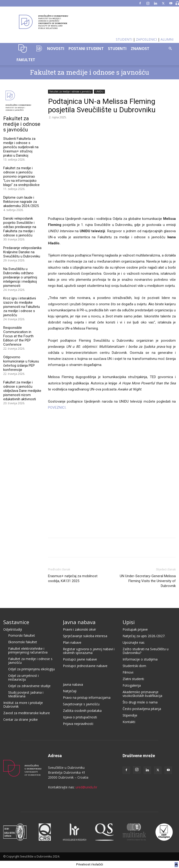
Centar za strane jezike (21, 719)
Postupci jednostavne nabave (85, 666)
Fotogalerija (132, 685)
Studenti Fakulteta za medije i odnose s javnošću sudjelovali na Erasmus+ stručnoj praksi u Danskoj (21, 147)
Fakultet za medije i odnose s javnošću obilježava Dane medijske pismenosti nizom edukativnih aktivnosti (22, 391)
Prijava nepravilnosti (78, 724)
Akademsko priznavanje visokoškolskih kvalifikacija (142, 694)
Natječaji (70, 691)
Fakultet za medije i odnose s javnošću (89, 72)
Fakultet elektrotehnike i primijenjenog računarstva (28, 650)
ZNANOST (140, 49)
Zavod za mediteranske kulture (27, 713)
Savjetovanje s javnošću (81, 704)
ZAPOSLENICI (146, 39)
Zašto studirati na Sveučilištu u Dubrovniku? (146, 651)
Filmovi (128, 672)
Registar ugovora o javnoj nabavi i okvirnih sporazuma (89, 651)
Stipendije (130, 715)
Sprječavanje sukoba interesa (85, 636)
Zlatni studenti (133, 679)
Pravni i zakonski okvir (79, 629)
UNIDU (23, 49)
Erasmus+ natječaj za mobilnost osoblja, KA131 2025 (73, 578)
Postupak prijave (135, 629)
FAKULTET (26, 60)
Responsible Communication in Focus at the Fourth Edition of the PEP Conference (18, 336)
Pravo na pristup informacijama (87, 698)
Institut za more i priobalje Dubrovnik (23, 705)
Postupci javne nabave (80, 659)
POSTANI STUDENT (86, 49)
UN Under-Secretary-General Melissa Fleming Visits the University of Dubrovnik (148, 581)
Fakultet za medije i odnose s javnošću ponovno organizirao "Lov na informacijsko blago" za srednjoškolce (21, 176)
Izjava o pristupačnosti (80, 717)
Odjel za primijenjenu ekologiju (31, 669)
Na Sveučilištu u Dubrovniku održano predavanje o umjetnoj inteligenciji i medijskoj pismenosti (20, 277)
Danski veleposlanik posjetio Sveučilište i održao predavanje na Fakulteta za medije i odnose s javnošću (20, 227)
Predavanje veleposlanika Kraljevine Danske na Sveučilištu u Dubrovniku (22, 252)
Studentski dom (134, 666)
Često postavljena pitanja (142, 709)
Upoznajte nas (134, 642)
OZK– (38, 49)
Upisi (129, 622)
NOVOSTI (56, 49)
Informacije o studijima (140, 659)
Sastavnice (16, 622)
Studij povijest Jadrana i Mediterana (26, 694)
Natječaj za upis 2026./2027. (144, 636)
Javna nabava (79, 622)
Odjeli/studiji (13, 629)
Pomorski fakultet (22, 635)
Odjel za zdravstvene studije (29, 686)
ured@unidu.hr (86, 787)
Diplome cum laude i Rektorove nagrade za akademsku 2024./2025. (21, 202)
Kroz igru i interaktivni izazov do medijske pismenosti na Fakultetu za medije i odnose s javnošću (22, 307)
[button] (170, 49)
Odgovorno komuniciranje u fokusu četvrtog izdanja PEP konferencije (21, 363)
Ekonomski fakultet (23, 642)
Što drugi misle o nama (140, 702)
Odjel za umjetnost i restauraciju (23, 677)
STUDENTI (124, 39)
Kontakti (129, 722)
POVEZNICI (57, 408)
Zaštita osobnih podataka (82, 711)
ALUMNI (167, 39)
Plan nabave (72, 642)
